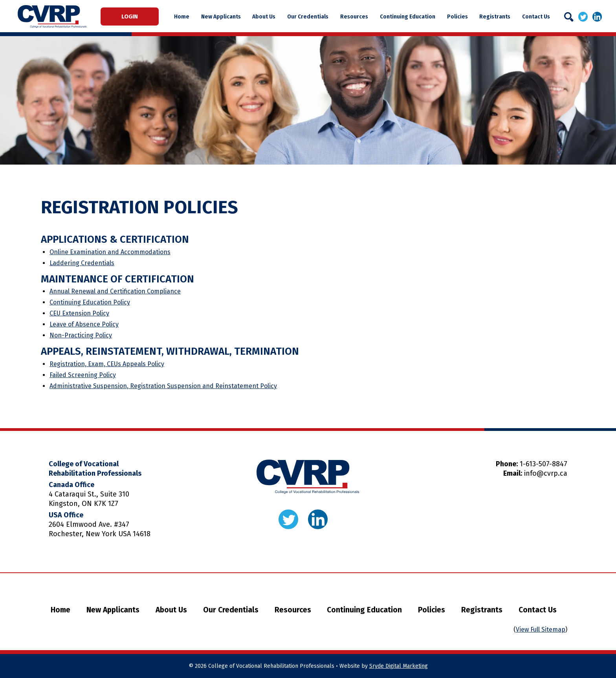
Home (184, 16)
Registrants (495, 16)
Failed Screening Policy (83, 375)
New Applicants (223, 16)
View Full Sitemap (541, 629)
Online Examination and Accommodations (110, 252)
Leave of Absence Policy (84, 324)
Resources (355, 16)
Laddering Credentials (82, 263)
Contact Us (536, 16)
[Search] (569, 17)
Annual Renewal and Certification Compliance (115, 291)
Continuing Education (408, 16)
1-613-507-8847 (544, 464)
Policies (457, 16)
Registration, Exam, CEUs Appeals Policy (107, 364)
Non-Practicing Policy (81, 335)
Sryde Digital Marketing (399, 666)
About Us (265, 16)
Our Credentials (309, 16)
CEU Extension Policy (79, 313)
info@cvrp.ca (546, 473)
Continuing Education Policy (90, 302)
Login (130, 16)
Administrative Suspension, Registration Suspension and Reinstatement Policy (163, 386)
